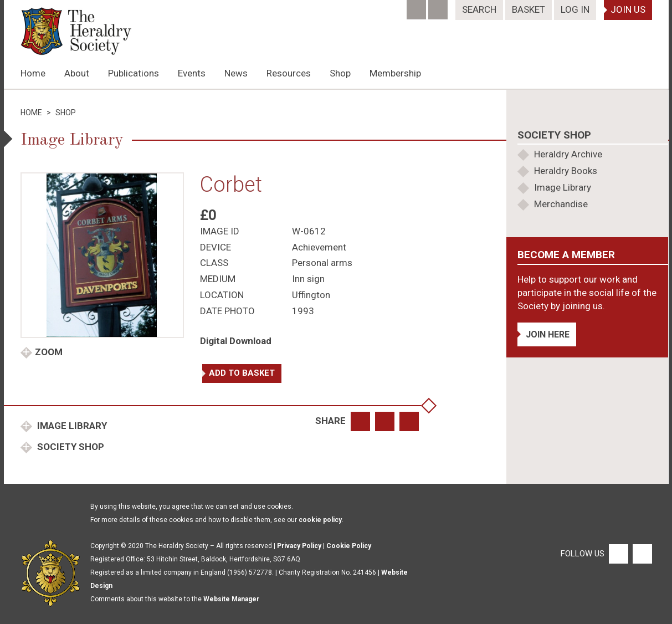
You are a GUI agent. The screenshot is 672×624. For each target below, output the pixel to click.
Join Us (628, 9)
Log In (575, 9)
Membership (395, 73)
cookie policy (320, 520)
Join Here (548, 334)
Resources (289, 73)
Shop (340, 73)
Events (192, 73)
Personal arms (322, 263)
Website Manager (231, 599)
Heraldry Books (566, 171)
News (236, 73)
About (77, 73)
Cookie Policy (349, 546)
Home (33, 73)
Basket (529, 9)
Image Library (71, 426)
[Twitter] (439, 6)
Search (479, 9)
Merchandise (561, 204)
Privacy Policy (299, 546)
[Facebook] (417, 6)
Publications (134, 73)
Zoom (49, 352)
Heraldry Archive (568, 154)
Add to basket (242, 373)
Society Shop (70, 447)
